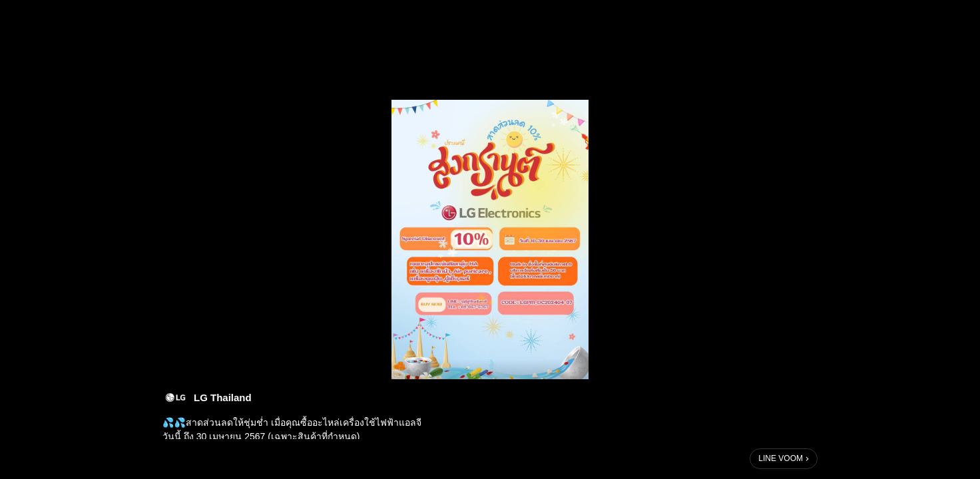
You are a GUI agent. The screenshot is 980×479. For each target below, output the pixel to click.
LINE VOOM (781, 458)
